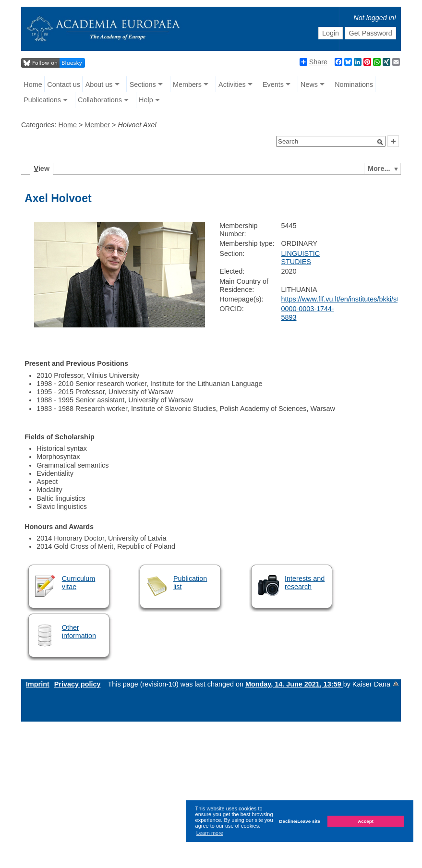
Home (33, 84)
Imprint (38, 684)
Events (273, 84)
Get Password (370, 33)
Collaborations (100, 100)
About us (99, 84)
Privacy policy (78, 684)
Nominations (354, 84)
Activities (232, 84)
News (309, 84)
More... (379, 169)
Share (313, 62)
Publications (42, 100)
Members (187, 84)
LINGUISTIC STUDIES (300, 258)
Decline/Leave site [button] (300, 821)
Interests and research (305, 583)
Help (146, 100)
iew (42, 169)
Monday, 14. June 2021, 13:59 (294, 684)
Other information (79, 632)
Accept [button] (366, 821)
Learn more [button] (210, 833)
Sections (143, 84)
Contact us (64, 84)
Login (331, 33)
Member (97, 125)
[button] (380, 142)
